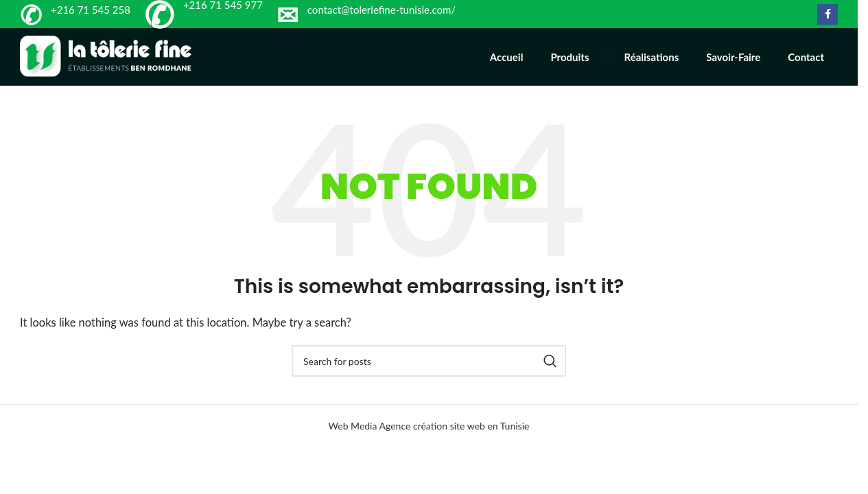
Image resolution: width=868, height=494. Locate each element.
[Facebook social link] (828, 14)
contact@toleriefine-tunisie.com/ (382, 10)
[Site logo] (106, 63)
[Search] (429, 376)
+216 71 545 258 (91, 10)
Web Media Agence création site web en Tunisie (429, 441)
